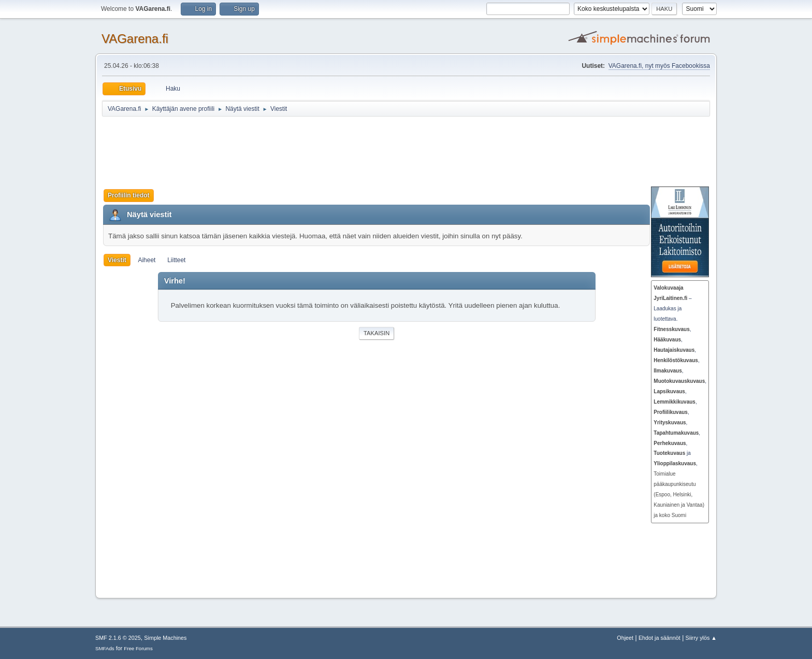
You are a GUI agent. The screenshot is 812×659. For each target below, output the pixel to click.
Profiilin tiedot (129, 195)
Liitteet (176, 260)
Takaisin (376, 333)
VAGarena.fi (135, 39)
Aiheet (147, 260)
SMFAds (105, 648)
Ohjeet (625, 638)
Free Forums (138, 648)
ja (672, 453)
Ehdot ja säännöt (659, 638)
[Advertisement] (356, 151)
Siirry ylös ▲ (701, 638)
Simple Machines (165, 638)
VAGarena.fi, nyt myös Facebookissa (659, 66)
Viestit (117, 260)
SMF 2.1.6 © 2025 (118, 638)
